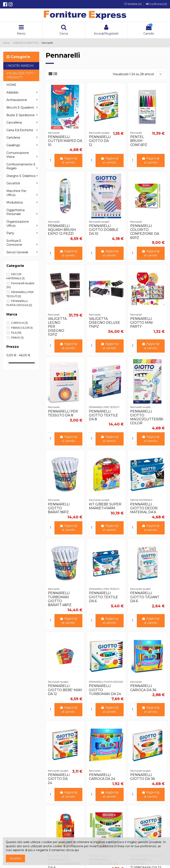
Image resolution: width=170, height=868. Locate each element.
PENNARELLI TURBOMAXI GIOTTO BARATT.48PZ (60, 599)
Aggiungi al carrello (68, 160)
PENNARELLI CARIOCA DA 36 (143, 688)
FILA (16, 333)
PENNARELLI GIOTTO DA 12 (100, 141)
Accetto (15, 858)
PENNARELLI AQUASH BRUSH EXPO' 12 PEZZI (62, 230)
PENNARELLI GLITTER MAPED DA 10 (65, 141)
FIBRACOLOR (22, 328)
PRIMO (17, 338)
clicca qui (72, 850)
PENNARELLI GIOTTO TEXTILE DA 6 (103, 597)
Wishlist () (133, 4)
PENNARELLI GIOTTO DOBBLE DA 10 (104, 230)
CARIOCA (19, 323)
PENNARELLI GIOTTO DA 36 (142, 777)
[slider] (8, 363)
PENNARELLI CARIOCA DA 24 (102, 777)
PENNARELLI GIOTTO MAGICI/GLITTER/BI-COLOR (147, 417)
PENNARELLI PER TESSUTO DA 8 (63, 413)
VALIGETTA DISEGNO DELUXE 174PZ (104, 323)
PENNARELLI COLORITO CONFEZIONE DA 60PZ (145, 232)
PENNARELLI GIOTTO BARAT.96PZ (59, 508)
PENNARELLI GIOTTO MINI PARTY (142, 323)
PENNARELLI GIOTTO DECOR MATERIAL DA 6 (144, 508)
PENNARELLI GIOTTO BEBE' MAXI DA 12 (65, 690)
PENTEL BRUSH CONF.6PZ (139, 141)
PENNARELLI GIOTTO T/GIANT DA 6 (145, 597)
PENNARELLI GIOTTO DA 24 (59, 779)
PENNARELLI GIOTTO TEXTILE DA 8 (103, 415)
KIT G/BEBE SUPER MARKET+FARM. (105, 506)
